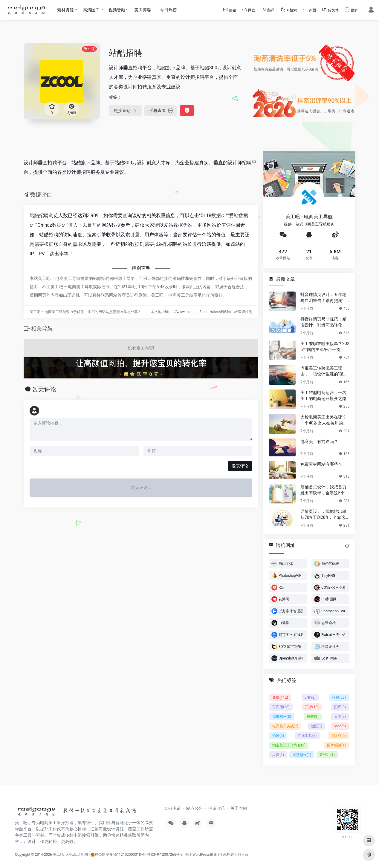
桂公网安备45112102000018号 (117, 855)
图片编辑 (336, 745)
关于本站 (239, 808)
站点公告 (195, 808)
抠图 (316, 726)
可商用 (281, 707)
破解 (312, 717)
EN (310, 697)
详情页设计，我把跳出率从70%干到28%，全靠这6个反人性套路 (324, 514)
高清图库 (91, 10)
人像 (278, 755)
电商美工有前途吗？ (319, 441)
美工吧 (58, 855)
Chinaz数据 (49, 225)
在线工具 (307, 736)
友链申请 (172, 808)
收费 (339, 697)
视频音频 (117, 10)
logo (340, 726)
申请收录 (217, 808)
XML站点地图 (77, 855)
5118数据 (211, 216)
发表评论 (240, 466)
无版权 (338, 736)
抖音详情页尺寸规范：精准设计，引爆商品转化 (323, 322)
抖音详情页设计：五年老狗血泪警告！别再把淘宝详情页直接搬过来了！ (323, 297)
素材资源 (65, 10)
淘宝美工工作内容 (289, 745)
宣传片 (327, 755)
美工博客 (143, 10)
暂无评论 (44, 389)
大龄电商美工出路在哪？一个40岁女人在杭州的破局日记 (324, 420)
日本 (340, 717)
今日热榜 (168, 10)
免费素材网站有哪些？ (321, 464)
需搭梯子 (282, 717)
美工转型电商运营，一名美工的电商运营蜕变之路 (323, 395)
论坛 (278, 736)
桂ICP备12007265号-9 (165, 855)
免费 (280, 697)
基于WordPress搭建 (201, 855)
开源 (312, 707)
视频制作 (302, 755)
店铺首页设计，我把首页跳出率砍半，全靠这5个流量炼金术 (325, 490)
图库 (340, 707)
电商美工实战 (285, 726)
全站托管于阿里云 (234, 855)
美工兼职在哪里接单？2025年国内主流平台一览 (325, 346)
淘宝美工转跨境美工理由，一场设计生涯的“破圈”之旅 (325, 371)
